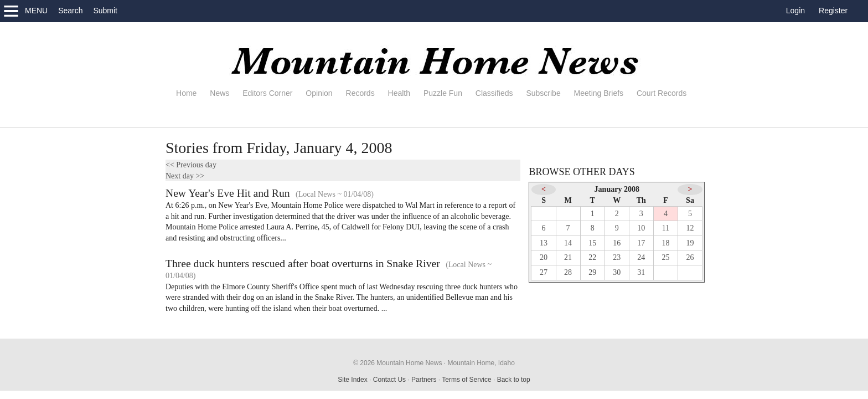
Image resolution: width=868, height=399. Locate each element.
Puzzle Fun (443, 93)
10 (641, 228)
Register (833, 11)
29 (592, 272)
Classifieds (494, 93)
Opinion (319, 93)
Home (186, 93)
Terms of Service (466, 380)
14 (568, 243)
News (219, 93)
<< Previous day (191, 165)
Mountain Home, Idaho (481, 363)
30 (617, 272)
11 (666, 228)
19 (690, 243)
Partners (424, 380)
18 (665, 243)
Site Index (352, 380)
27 (544, 272)
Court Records (662, 93)
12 (690, 228)
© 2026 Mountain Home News (397, 363)
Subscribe (543, 93)
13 (544, 243)
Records (360, 93)
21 (568, 257)
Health (399, 93)
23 (617, 257)
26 (690, 257)
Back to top (514, 380)
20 (544, 257)
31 (641, 272)
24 (641, 257)
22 (592, 257)
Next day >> (185, 176)
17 (641, 243)
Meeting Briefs (599, 93)
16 (617, 243)
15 (592, 243)
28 (568, 272)
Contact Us (389, 380)
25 (665, 257)
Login (795, 11)
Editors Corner (267, 93)
